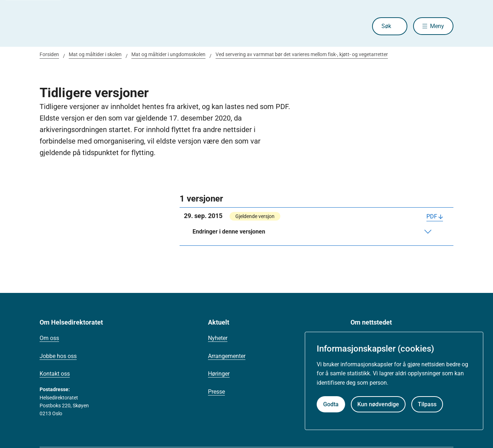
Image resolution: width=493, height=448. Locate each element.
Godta (331, 404)
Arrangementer (227, 356)
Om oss (49, 338)
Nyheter (218, 338)
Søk (386, 26)
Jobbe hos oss (58, 356)
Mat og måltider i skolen (95, 54)
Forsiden (49, 54)
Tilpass (427, 404)
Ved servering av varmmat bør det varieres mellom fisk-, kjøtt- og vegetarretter (302, 54)
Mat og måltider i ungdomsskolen (168, 54)
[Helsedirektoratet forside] (91, 26)
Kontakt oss (55, 374)
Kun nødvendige (378, 404)
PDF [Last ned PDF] (432, 216)
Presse (216, 392)
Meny (437, 26)
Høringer (219, 374)
